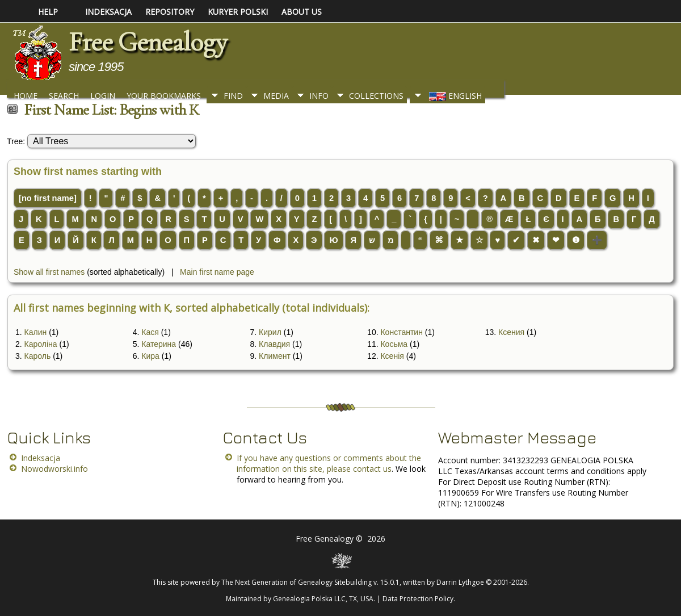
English (454, 96)
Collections (376, 96)
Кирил (270, 332)
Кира (150, 356)
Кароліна (41, 344)
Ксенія (392, 356)
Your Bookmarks (164, 96)
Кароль (38, 356)
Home (26, 96)
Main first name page (217, 272)
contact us (372, 469)
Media (276, 96)
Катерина (159, 344)
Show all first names (49, 272)
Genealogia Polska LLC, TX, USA (323, 599)
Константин (401, 332)
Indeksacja (41, 458)
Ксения (511, 332)
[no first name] (48, 198)
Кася (150, 332)
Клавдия (274, 344)
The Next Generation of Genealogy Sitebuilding (297, 582)
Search (64, 96)
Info (319, 96)
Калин (36, 332)
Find (233, 96)
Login (103, 96)
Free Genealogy (148, 42)
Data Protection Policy (418, 599)
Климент (275, 356)
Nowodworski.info (54, 469)
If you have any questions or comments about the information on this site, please (329, 463)
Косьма (394, 344)
